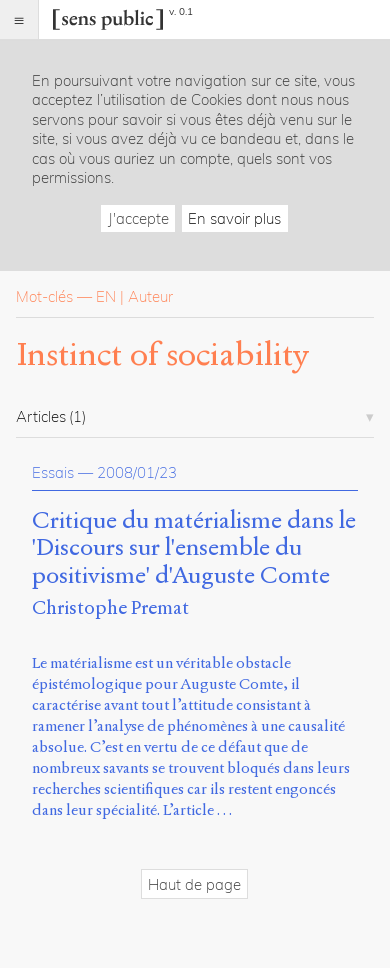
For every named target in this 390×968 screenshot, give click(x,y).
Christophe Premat (110, 607)
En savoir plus (234, 218)
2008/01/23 (137, 472)
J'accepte (138, 218)
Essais (53, 472)
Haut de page (194, 884)
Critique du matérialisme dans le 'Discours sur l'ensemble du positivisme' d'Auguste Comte (194, 548)
